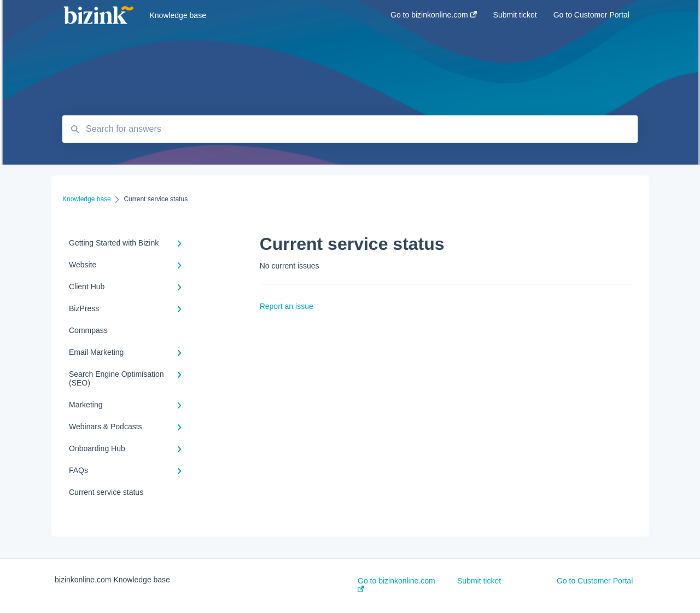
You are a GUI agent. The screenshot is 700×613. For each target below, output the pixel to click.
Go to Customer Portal (595, 581)
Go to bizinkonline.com (396, 584)
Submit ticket (479, 581)
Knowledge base (178, 15)
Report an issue (287, 306)
